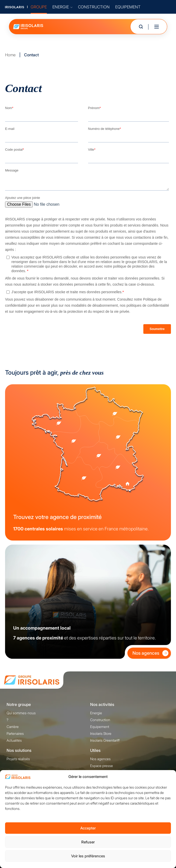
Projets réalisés (18, 759)
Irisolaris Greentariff (105, 740)
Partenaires (15, 733)
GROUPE (39, 7)
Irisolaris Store (101, 733)
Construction (100, 720)
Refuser (88, 842)
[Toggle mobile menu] (157, 27)
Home (10, 55)
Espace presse (102, 766)
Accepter (88, 828)
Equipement (100, 727)
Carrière (13, 727)
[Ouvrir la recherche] (141, 27)
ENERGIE (62, 7)
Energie (96, 713)
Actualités (14, 740)
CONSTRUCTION (94, 7)
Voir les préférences (88, 856)
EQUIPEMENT (128, 7)
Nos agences (150, 653)
